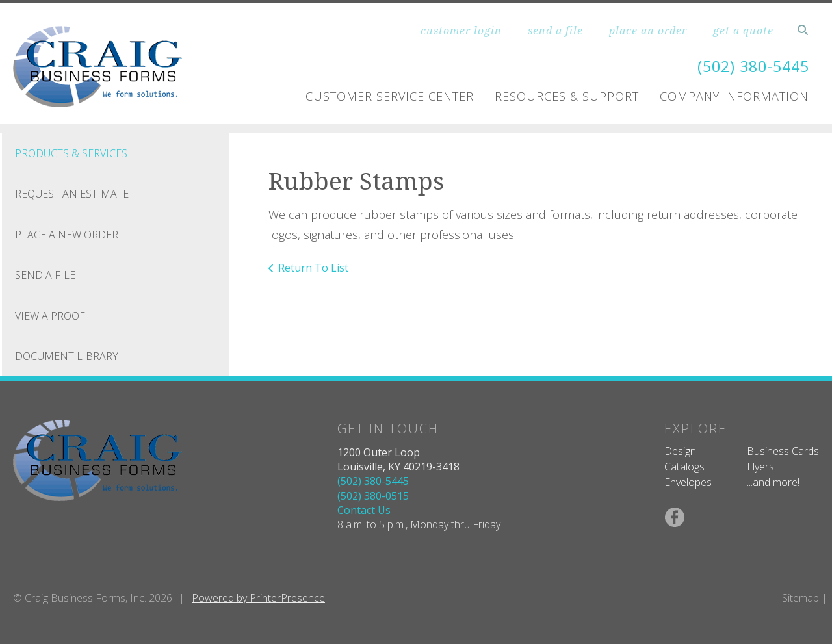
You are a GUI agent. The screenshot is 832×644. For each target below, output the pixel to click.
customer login (461, 31)
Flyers (760, 467)
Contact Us (364, 510)
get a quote (743, 31)
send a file (555, 31)
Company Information (734, 96)
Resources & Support (567, 96)
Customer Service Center (390, 96)
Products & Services (71, 153)
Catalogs (684, 467)
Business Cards (783, 451)
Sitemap (800, 598)
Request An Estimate (72, 194)
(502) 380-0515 (373, 496)
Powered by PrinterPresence (258, 598)
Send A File (45, 275)
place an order (648, 31)
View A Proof (50, 316)
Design (680, 451)
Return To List (313, 268)
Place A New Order (67, 235)
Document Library (67, 356)
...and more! (773, 482)
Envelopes (688, 482)
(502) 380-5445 (750, 66)
